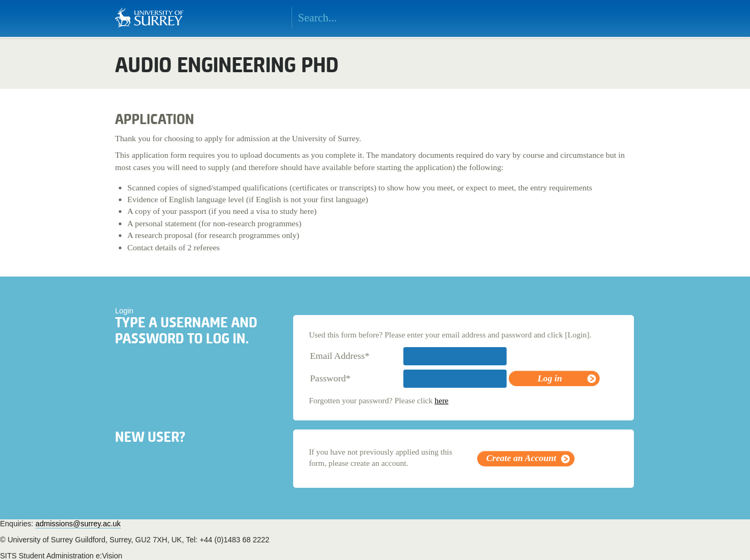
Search (446, 18)
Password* (330, 378)
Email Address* (339, 356)
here (441, 401)
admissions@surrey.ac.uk (78, 524)
